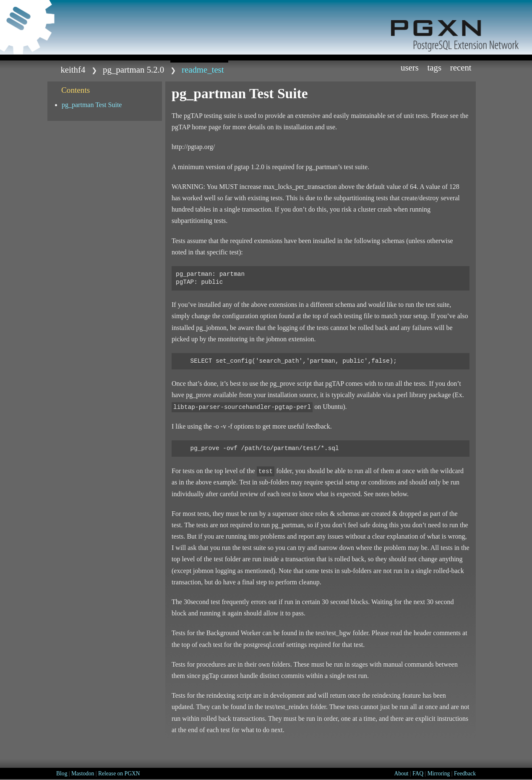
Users (410, 67)
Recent (461, 67)
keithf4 (73, 69)
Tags (435, 67)
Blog (62, 773)
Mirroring (439, 773)
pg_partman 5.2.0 (133, 69)
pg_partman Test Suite (92, 105)
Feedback (465, 773)
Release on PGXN (119, 773)
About (401, 773)
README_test (203, 69)
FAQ (418, 773)
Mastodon (83, 773)
